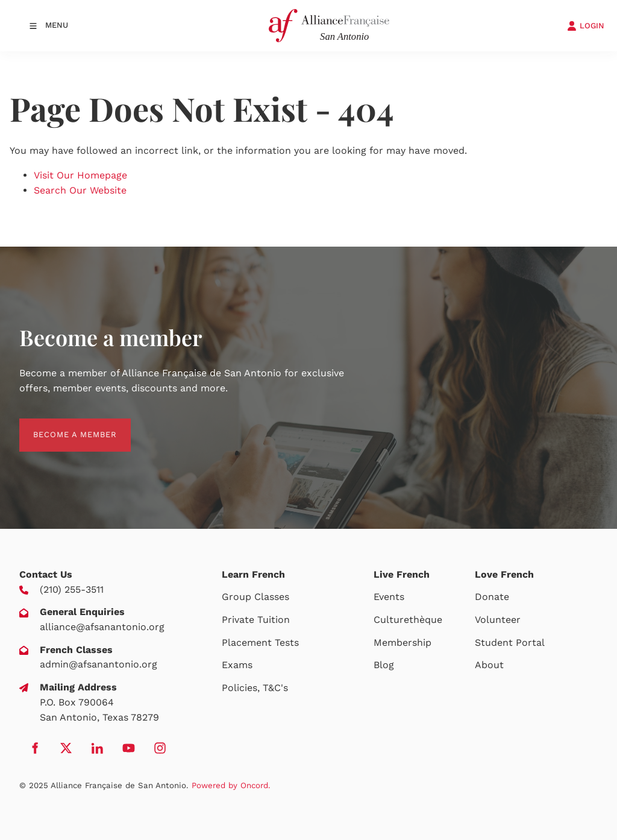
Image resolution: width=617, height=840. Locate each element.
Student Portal (510, 643)
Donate (492, 597)
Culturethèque (408, 620)
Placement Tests (260, 643)
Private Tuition (256, 620)
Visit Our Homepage (80, 175)
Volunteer (498, 620)
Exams (237, 665)
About (489, 665)
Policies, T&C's (255, 688)
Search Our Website (80, 190)
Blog (384, 665)
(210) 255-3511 (72, 589)
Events (389, 597)
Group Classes (255, 597)
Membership (402, 643)
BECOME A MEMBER (61, 425)
